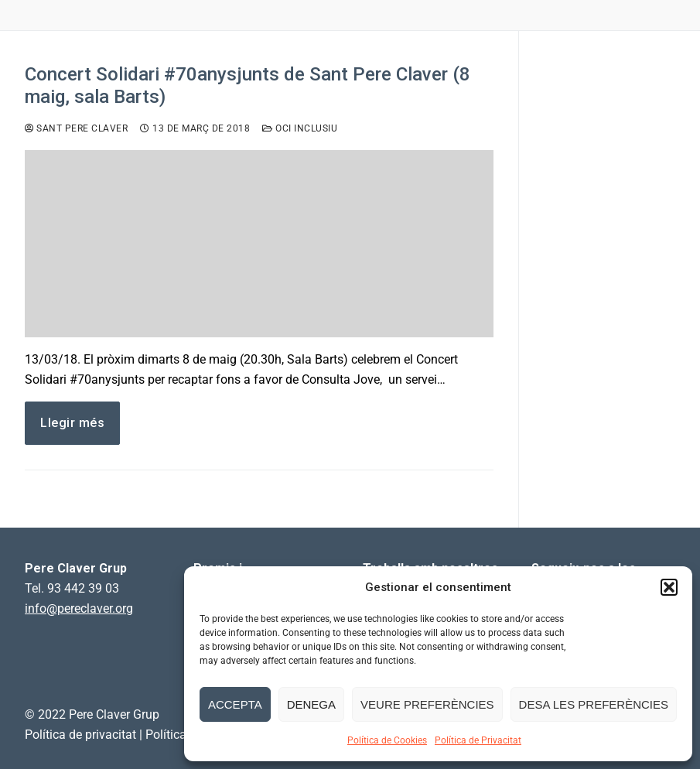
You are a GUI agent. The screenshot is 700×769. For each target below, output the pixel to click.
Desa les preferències (594, 704)
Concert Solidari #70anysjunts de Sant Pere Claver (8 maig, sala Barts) (248, 85)
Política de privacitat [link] (80, 735)
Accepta (235, 704)
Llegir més (72, 423)
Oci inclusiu (300, 128)
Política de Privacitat (478, 740)
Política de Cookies (387, 740)
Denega (311, 704)
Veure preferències (427, 704)
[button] (669, 587)
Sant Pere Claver (76, 128)
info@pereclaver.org (79, 608)
